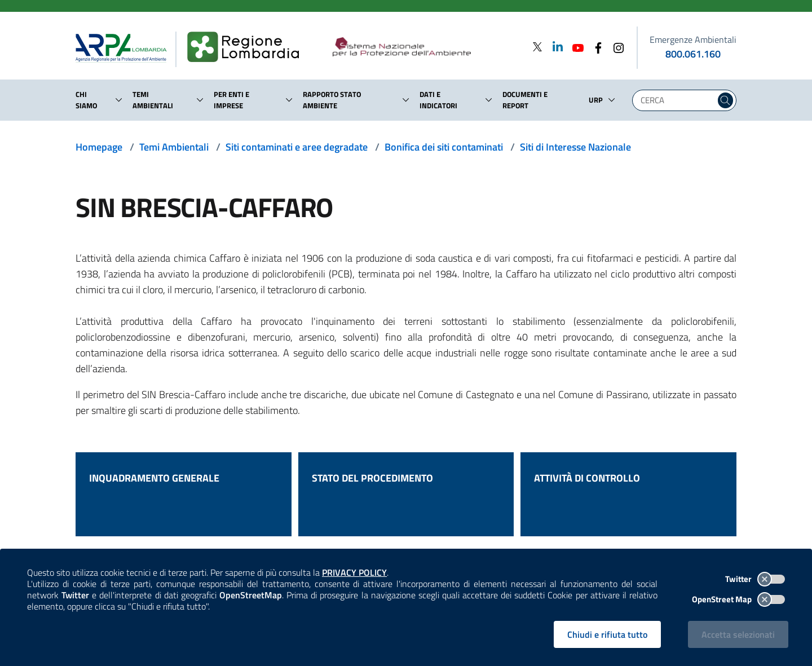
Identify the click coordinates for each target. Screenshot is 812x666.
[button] (119, 100)
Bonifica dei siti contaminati (444, 147)
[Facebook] (595, 47)
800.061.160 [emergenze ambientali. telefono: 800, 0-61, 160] (693, 54)
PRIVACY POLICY (354, 572)
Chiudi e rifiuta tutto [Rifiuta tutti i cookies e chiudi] (607, 634)
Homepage (99, 147)
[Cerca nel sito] (725, 100)
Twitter (755, 579)
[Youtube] (575, 47)
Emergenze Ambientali (693, 39)
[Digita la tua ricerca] (677, 100)
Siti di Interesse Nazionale (575, 147)
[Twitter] (537, 47)
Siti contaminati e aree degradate (297, 147)
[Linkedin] (554, 47)
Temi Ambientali (174, 147)
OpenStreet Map (738, 599)
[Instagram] (615, 47)
